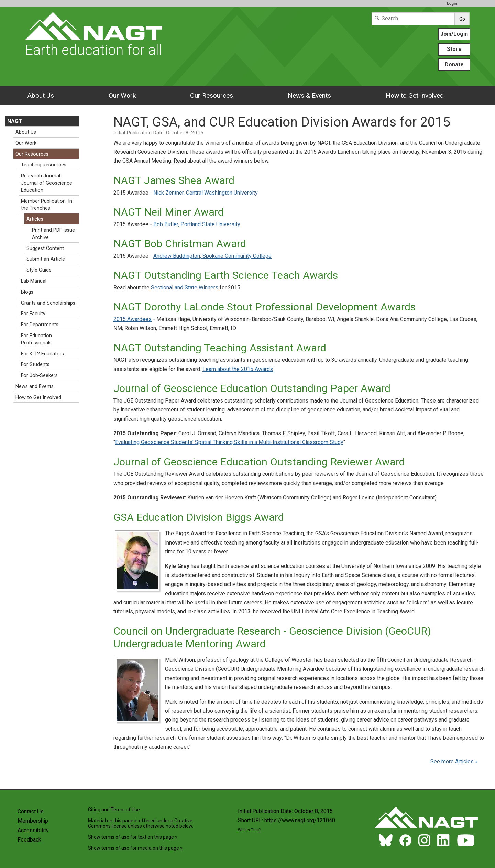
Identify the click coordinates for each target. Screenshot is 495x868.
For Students (35, 365)
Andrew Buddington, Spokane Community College (212, 256)
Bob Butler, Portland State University (197, 224)
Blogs (27, 292)
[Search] (413, 19)
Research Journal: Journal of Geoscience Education (47, 183)
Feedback (29, 840)
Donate (454, 64)
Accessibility (33, 830)
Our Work (122, 95)
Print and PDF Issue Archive (53, 234)
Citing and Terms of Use (114, 810)
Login (452, 3)
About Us (41, 95)
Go (462, 19)
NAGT (15, 121)
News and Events (35, 387)
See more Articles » (454, 762)
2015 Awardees (133, 319)
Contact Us (31, 811)
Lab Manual (34, 281)
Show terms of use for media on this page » (135, 848)
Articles (35, 219)
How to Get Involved (415, 95)
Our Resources (212, 95)
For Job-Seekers (39, 376)
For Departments (40, 325)
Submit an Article (46, 259)
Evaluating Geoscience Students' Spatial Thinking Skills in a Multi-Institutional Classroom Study (229, 442)
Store (454, 49)
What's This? (249, 830)
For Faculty (33, 314)
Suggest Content (45, 248)
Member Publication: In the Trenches (47, 205)
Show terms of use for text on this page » (133, 837)
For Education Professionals (36, 339)
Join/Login (454, 34)
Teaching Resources (44, 165)
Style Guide (39, 270)
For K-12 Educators (42, 354)
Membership (33, 821)
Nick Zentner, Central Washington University (206, 193)
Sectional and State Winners (185, 288)
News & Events (309, 95)
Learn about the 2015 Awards (238, 369)
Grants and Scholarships (48, 303)
